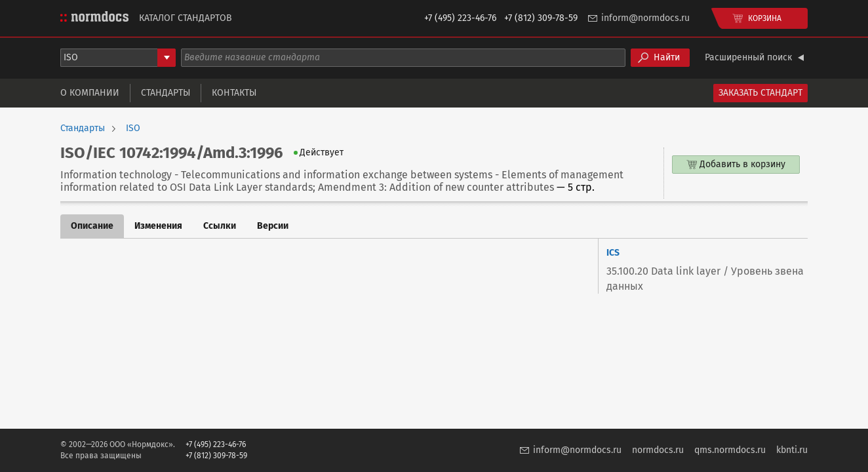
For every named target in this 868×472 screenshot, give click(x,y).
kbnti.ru (792, 450)
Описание (92, 226)
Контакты (234, 93)
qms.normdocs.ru (730, 450)
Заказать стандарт (760, 93)
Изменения (158, 226)
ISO (133, 128)
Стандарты (166, 93)
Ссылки (220, 226)
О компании (90, 93)
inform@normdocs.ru (645, 18)
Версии (273, 226)
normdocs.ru (658, 450)
